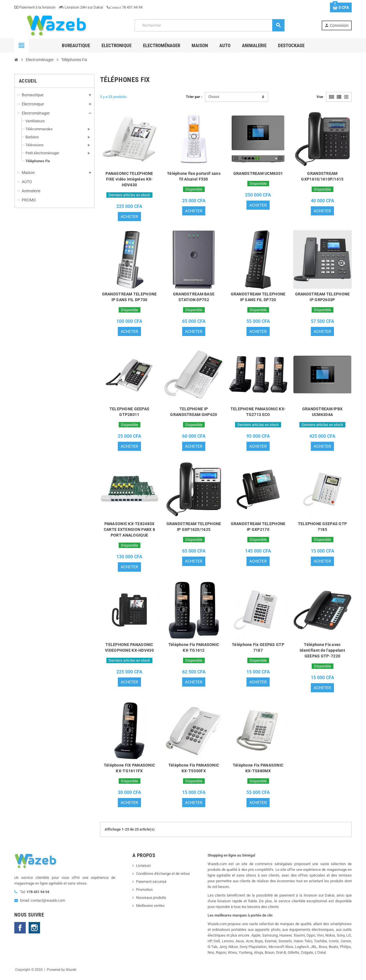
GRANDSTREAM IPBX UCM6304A (322, 413)
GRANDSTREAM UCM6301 (258, 173)
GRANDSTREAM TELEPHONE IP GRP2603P (323, 297)
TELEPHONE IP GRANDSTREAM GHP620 (194, 413)
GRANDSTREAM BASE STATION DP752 (194, 297)
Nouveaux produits (151, 901)
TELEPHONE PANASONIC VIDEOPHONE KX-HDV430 (129, 649)
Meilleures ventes (150, 909)
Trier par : (194, 97)
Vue (320, 97)
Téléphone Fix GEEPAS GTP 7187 (258, 649)
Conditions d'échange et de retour (163, 877)
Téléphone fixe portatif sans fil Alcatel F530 (194, 176)
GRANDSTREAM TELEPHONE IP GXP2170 (258, 528)
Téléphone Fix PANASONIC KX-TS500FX (194, 771)
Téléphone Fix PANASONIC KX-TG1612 (194, 649)
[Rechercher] (209, 25)
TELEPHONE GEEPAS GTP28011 (129, 413)
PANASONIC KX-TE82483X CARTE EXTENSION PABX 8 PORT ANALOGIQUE (129, 531)
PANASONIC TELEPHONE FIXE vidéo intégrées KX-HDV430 (129, 179)
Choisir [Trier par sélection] (214, 97)
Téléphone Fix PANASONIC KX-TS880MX (258, 771)
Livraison (143, 869)
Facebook (20, 931)
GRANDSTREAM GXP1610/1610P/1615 (322, 176)
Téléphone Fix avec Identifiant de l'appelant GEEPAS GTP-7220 (322, 652)
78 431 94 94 (125, 7)
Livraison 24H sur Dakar (81, 7)
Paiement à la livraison (35, 7)
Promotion (144, 893)
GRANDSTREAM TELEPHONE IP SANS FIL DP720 (258, 297)
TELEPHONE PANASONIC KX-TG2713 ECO (258, 413)
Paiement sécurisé (151, 885)
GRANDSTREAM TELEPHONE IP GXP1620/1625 (194, 528)
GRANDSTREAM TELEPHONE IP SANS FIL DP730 (130, 297)
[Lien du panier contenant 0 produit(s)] (341, 7)
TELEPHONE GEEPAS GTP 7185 (323, 528)
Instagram (34, 931)
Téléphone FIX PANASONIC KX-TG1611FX (129, 771)
